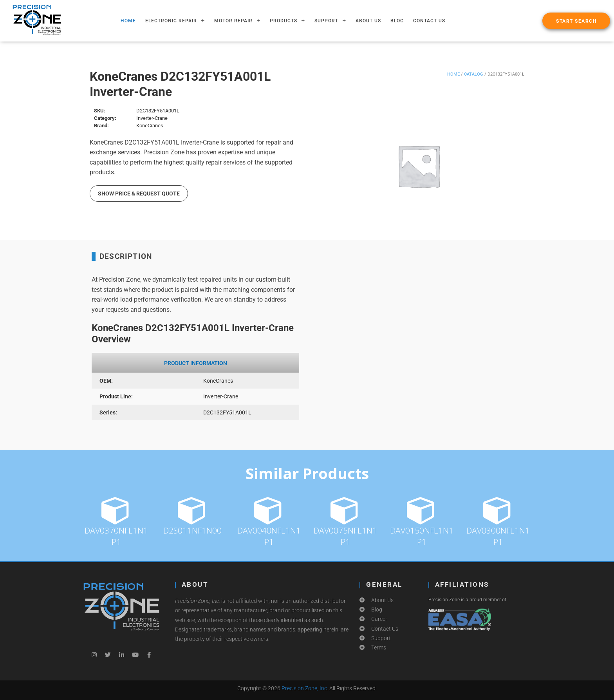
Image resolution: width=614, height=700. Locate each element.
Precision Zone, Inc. (305, 688)
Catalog (474, 74)
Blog (397, 21)
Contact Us (429, 21)
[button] (576, 21)
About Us (368, 21)
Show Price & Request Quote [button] (139, 194)
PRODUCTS (287, 21)
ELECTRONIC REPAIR (175, 21)
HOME (128, 21)
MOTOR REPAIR (237, 21)
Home (453, 74)
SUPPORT (330, 21)
